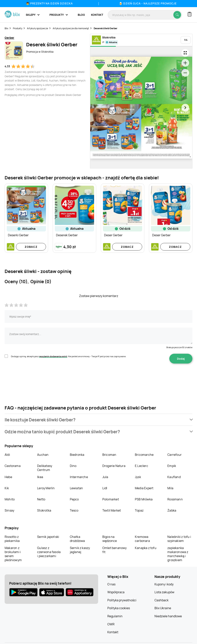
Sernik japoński (48, 537)
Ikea (40, 477)
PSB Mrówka (144, 499)
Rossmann (175, 499)
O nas (111, 584)
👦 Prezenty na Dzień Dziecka (49, 3)
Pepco (74, 499)
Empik (172, 466)
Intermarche (79, 477)
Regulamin (115, 616)
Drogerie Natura (114, 466)
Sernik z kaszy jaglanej (80, 550)
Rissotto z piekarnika (12, 539)
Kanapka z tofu (146, 548)
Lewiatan (76, 488)
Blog (81, 15)
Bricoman (109, 455)
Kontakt (97, 15)
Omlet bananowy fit (115, 550)
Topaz (139, 510)
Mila (170, 488)
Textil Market (112, 510)
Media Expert (144, 488)
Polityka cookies (119, 608)
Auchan (43, 455)
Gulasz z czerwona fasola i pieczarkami (49, 552)
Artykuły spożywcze (38, 28)
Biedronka (77, 455)
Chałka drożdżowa (77, 539)
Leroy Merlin (46, 488)
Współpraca (116, 592)
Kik (7, 488)
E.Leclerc (141, 466)
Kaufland (174, 477)
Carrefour (174, 455)
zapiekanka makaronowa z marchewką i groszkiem (178, 554)
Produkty (18, 28)
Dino (73, 466)
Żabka (172, 510)
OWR (111, 624)
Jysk (138, 477)
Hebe (8, 477)
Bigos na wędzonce (110, 539)
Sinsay (9, 510)
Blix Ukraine (163, 608)
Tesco (74, 510)
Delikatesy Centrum (45, 468)
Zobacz (31, 247)
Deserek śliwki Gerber (106, 28)
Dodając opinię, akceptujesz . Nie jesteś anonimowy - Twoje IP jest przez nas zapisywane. (69, 356)
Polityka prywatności (122, 600)
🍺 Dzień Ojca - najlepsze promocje (148, 3)
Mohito (10, 499)
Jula (105, 477)
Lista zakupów (164, 592)
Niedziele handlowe (168, 616)
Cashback (162, 600)
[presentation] (34, 376)
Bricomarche (144, 455)
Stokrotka (44, 510)
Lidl (105, 488)
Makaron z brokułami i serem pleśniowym (13, 554)
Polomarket (111, 499)
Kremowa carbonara (142, 539)
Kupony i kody (164, 584)
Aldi (7, 455)
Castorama (13, 466)
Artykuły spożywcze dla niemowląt (71, 28)
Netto (41, 499)
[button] (98, 420)
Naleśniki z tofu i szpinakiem (179, 539)
